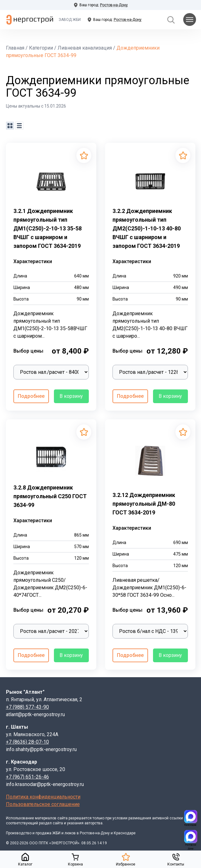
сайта (62, 818)
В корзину (71, 396)
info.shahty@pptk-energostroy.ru (41, 749)
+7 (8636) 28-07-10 (27, 742)
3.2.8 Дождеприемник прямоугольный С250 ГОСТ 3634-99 (50, 496)
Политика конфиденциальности (43, 797)
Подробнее (31, 396)
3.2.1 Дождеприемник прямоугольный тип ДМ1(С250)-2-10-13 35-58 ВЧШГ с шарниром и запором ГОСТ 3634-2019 (48, 228)
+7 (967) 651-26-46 (27, 777)
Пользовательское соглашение (43, 804)
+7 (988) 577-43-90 (27, 707)
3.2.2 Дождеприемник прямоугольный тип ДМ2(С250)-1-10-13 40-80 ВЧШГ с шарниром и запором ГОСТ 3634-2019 (147, 228)
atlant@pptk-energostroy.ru (35, 714)
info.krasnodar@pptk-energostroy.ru (45, 784)
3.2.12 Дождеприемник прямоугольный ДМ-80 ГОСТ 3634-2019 (144, 504)
